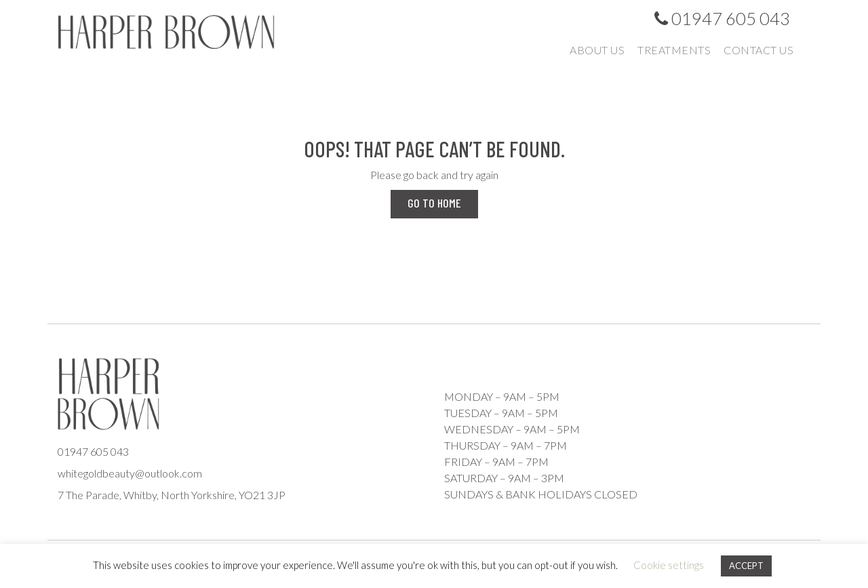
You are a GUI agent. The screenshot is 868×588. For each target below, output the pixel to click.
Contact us (758, 50)
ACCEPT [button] (746, 566)
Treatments (674, 50)
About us (597, 50)
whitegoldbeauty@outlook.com (130, 473)
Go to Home (434, 203)
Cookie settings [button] (669, 565)
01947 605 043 (722, 18)
